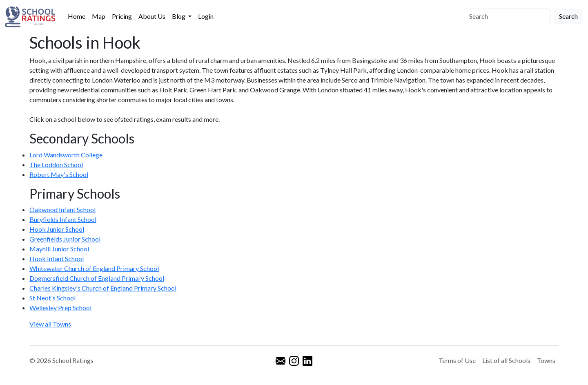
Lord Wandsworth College (66, 155)
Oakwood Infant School (62, 209)
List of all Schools (506, 360)
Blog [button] (179, 16)
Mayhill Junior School (59, 249)
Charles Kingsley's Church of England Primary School (103, 288)
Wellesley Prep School (60, 308)
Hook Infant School (57, 259)
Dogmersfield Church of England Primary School (97, 278)
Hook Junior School (57, 229)
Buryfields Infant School (63, 219)
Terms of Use (457, 360)
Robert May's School (59, 174)
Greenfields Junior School (65, 239)
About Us (152, 16)
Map (99, 16)
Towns (546, 360)
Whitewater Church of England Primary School (94, 268)
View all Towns (50, 324)
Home (77, 16)
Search (568, 16)
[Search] (507, 16)
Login (206, 16)
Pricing (122, 16)
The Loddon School (56, 165)
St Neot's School (52, 298)
